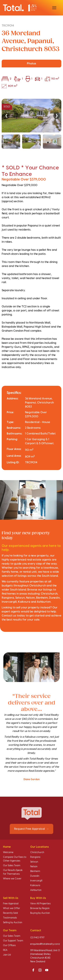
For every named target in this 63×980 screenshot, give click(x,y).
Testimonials (10, 918)
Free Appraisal (11, 904)
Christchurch (37, 852)
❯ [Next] (57, 116)
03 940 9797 (37, 938)
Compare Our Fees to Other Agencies (15, 859)
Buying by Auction (40, 913)
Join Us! (7, 955)
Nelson (34, 867)
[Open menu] (54, 8)
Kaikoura (35, 885)
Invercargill (36, 881)
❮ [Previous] (6, 116)
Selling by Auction (13, 923)
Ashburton (36, 890)
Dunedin (35, 876)
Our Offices (9, 945)
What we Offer (12, 908)
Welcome (8, 852)
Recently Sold (10, 913)
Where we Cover (12, 879)
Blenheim (35, 871)
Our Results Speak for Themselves (13, 872)
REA (5, 950)
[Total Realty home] (20, 8)
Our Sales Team (12, 866)
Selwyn (34, 862)
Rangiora (35, 857)
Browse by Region (40, 908)
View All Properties (40, 904)
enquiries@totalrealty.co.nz (45, 944)
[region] (32, 124)
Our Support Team (13, 941)
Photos (32, 64)
